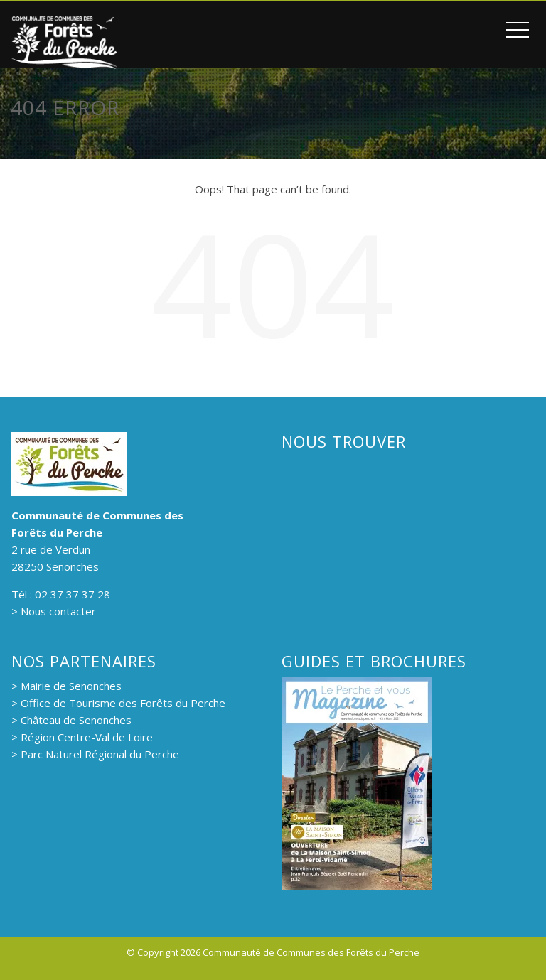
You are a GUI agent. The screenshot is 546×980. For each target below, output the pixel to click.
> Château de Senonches (71, 720)
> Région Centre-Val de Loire (82, 737)
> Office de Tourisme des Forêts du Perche (118, 703)
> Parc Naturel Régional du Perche (95, 754)
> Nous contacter (54, 611)
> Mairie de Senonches (66, 686)
